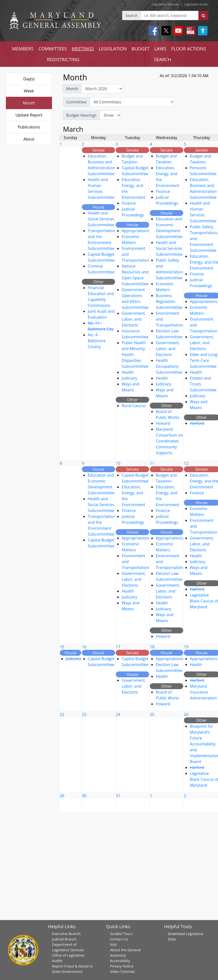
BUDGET (140, 49)
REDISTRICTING (63, 59)
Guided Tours (121, 934)
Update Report (29, 115)
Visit (113, 944)
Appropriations (135, 231)
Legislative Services (165, 4)
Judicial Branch (64, 939)
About (29, 139)
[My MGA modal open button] (190, 31)
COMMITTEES (53, 49)
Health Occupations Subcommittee (169, 366)
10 (118, 463)
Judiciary (129, 378)
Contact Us (119, 939)
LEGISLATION (113, 49)
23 (84, 714)
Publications (29, 127)
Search (132, 15)
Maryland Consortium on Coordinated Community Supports (169, 441)
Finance (129, 203)
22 (62, 714)
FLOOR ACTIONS (189, 49)
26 (186, 714)
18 (152, 647)
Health (128, 372)
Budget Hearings (81, 115)
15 (62, 647)
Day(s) (29, 79)
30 (84, 796)
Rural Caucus (134, 406)
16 (84, 647)
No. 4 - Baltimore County (97, 341)
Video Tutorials (122, 971)
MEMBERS (23, 49)
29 (62, 796)
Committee (76, 102)
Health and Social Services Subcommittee (101, 219)
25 (152, 714)
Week (29, 91)
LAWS (160, 49)
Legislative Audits (196, 4)
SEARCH (162, 59)
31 (118, 796)
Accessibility (120, 961)
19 (186, 647)
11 (152, 463)
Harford (197, 423)
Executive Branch (66, 934)
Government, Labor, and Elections (134, 319)
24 (118, 714)
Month (29, 103)
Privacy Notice (122, 966)
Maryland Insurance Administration (203, 692)
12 (186, 463)
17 (118, 647)
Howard (163, 423)
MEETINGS (83, 49)
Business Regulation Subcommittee (169, 301)
